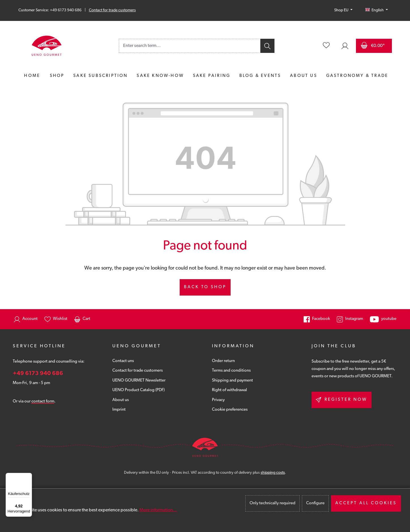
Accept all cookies (366, 503)
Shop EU (342, 10)
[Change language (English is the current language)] (377, 10)
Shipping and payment (232, 381)
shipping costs (273, 473)
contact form (43, 401)
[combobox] (189, 46)
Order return (223, 361)
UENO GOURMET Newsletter (139, 381)
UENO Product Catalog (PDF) (139, 390)
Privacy (218, 400)
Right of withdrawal (229, 390)
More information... (158, 510)
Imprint (119, 410)
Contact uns (123, 361)
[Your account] (345, 46)
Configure (315, 503)
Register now (342, 400)
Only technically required (272, 503)
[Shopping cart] (374, 46)
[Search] (267, 46)
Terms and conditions (231, 371)
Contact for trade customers (112, 10)
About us (121, 400)
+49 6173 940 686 (38, 374)
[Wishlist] (326, 46)
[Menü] (29, 476)
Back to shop (205, 287)
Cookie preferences (230, 410)
